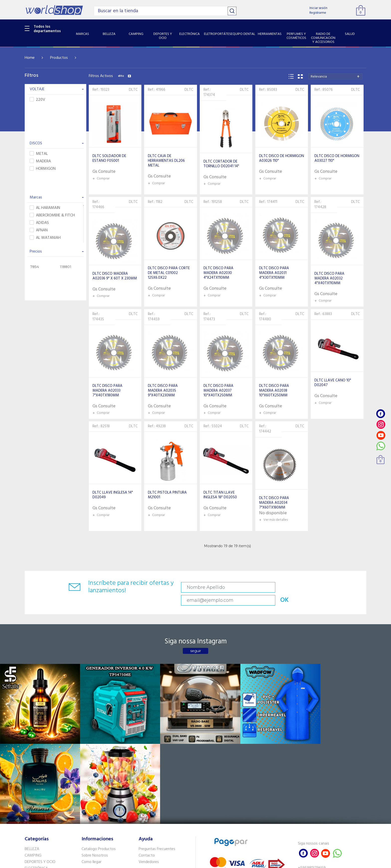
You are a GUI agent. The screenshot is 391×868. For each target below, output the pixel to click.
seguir (196, 640)
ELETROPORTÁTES (40, 769)
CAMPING (33, 750)
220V (37, 100)
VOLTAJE (57, 89)
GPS (28, 820)
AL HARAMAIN (45, 208)
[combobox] (335, 76)
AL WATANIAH (45, 238)
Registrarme (318, 13)
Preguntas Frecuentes (157, 744)
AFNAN (39, 230)
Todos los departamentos (47, 29)
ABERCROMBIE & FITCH (52, 216)
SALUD (30, 807)
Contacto (147, 750)
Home (30, 58)
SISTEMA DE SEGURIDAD (45, 814)
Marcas (57, 197)
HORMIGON (43, 169)
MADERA (40, 161)
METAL (39, 154)
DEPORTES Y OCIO (40, 756)
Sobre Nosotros (95, 750)
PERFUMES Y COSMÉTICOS (47, 789)
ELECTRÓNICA (36, 763)
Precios (57, 252)
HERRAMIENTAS (38, 782)
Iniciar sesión (318, 8)
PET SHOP (33, 827)
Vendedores (149, 756)
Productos (59, 58)
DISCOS (57, 143)
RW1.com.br (213, 862)
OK (331, 587)
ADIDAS (39, 223)
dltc (124, 76)
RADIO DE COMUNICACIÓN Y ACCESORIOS (49, 798)
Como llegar (92, 756)
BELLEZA (32, 744)
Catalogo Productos (99, 744)
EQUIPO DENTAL (39, 776)
